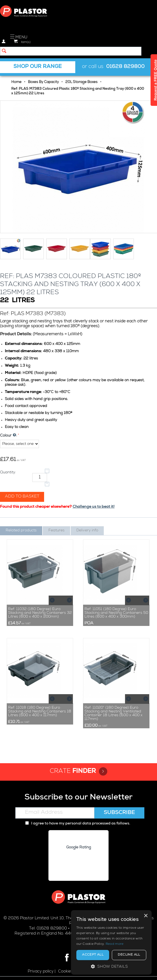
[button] (111, 966)
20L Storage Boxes (81, 82)
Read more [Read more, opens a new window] (115, 944)
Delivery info (87, 531)
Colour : (8, 436)
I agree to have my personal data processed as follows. (78, 824)
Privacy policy (41, 972)
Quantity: (8, 473)
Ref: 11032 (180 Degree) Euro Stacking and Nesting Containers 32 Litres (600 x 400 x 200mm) (40, 613)
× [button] (146, 916)
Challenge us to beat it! (94, 507)
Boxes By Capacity (43, 82)
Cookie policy (70, 972)
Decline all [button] (129, 955)
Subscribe (119, 813)
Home (16, 82)
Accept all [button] (93, 955)
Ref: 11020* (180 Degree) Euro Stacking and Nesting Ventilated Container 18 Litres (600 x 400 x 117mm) (113, 714)
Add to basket (22, 497)
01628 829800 (125, 67)
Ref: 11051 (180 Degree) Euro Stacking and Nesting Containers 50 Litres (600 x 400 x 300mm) (116, 613)
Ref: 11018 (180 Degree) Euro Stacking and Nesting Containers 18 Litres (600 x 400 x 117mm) (40, 712)
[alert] (111, 942)
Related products (21, 531)
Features (56, 531)
